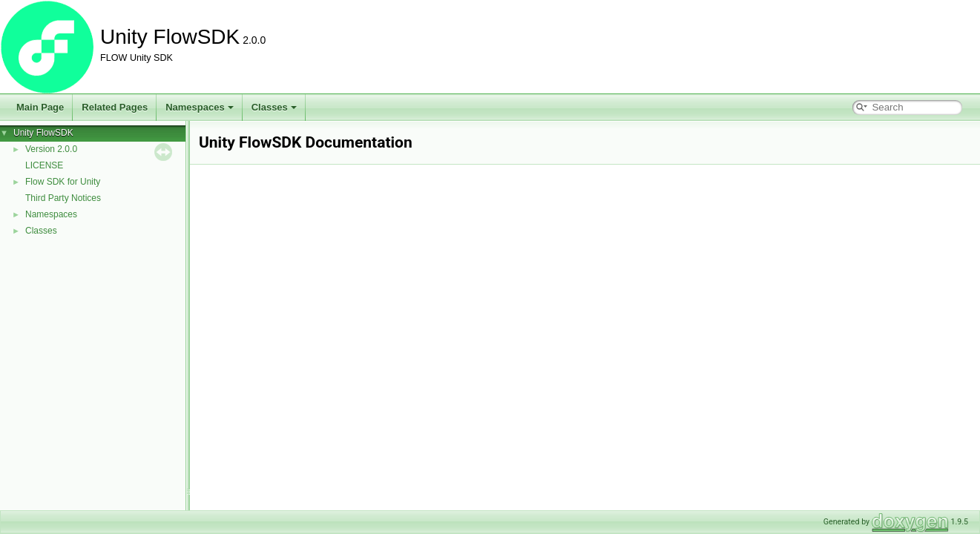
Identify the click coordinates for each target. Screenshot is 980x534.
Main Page (40, 107)
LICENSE (44, 165)
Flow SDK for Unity (63, 182)
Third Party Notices (63, 198)
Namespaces (200, 107)
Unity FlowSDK (43, 133)
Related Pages (115, 107)
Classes (274, 107)
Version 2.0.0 (51, 149)
